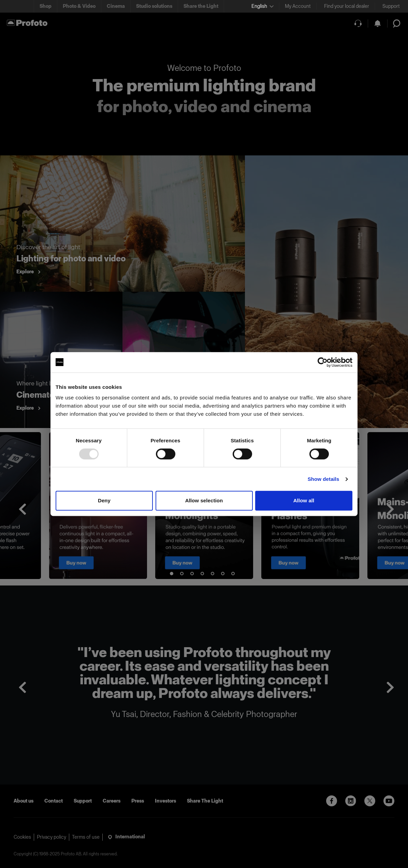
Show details (324, 479)
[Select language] (263, 6)
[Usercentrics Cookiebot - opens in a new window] (323, 362)
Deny (104, 500)
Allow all (304, 500)
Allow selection (204, 500)
